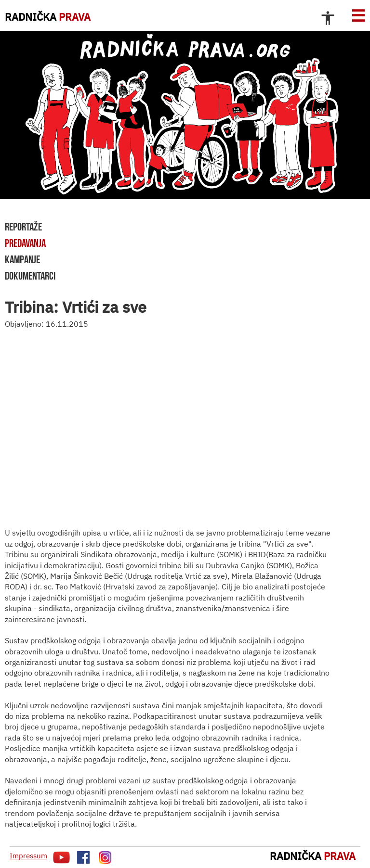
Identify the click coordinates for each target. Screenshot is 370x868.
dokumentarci (30, 276)
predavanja (25, 243)
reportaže (23, 227)
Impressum (28, 856)
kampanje (22, 259)
